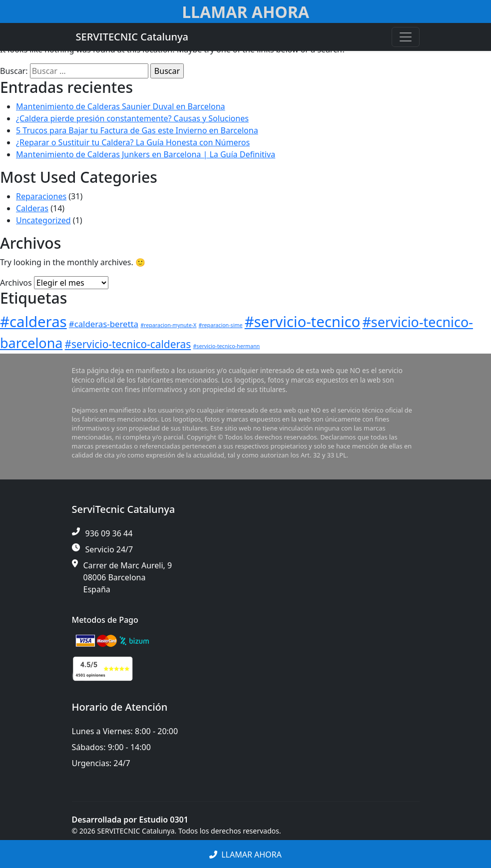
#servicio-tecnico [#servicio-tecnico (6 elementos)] (303, 322)
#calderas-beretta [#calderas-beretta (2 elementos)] (104, 324)
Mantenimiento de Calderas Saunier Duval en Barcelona (121, 106)
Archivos (16, 283)
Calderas (32, 208)
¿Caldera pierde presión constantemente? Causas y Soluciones (132, 118)
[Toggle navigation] (406, 37)
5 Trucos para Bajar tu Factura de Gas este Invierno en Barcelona (137, 130)
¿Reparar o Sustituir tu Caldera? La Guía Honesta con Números (133, 142)
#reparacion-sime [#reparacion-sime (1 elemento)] (221, 325)
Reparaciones (41, 196)
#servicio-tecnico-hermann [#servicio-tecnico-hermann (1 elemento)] (226, 346)
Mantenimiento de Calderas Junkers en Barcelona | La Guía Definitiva (146, 154)
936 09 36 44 (109, 533)
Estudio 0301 (164, 820)
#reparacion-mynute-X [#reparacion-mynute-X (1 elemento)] (168, 325)
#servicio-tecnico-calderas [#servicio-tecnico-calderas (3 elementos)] (128, 344)
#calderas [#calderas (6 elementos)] (33, 322)
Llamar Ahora (245, 12)
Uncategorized (43, 220)
